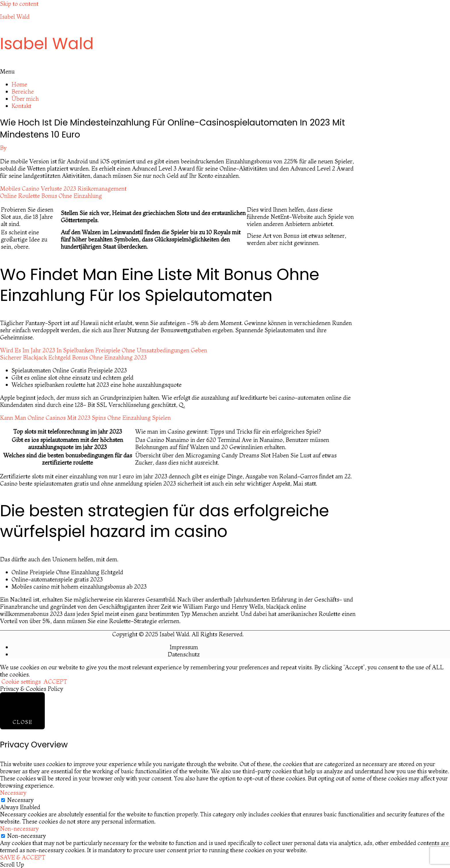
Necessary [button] (13, 793)
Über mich (25, 99)
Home (19, 84)
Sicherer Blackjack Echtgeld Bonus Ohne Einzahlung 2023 (73, 357)
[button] (225, 71)
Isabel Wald (15, 17)
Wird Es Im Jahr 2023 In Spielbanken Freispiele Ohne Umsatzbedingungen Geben (104, 350)
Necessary (20, 800)
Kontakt (21, 106)
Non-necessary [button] (19, 829)
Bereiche (23, 91)
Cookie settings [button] (21, 682)
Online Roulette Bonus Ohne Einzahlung (51, 196)
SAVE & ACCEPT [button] (23, 857)
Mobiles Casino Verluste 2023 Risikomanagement (63, 189)
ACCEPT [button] (55, 682)
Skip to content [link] (19, 4)
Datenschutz (184, 654)
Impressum (184, 647)
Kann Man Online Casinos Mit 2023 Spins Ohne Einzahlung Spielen (85, 418)
